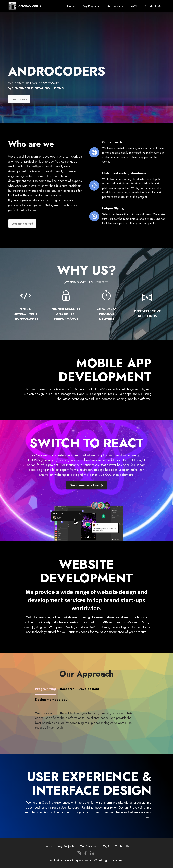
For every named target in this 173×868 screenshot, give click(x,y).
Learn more (19, 99)
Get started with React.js (87, 485)
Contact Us (122, 846)
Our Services (115, 6)
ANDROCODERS (30, 6)
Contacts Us (153, 6)
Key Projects (91, 6)
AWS (134, 6)
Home (71, 6)
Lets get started (22, 224)
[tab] (46, 689)
